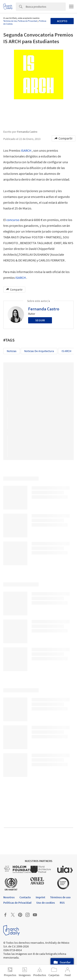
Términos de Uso (10, 21)
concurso (13, 220)
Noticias (12, 351)
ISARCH (26, 150)
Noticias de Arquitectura (39, 351)
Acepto (62, 21)
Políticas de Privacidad (27, 21)
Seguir (40, 320)
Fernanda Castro (44, 309)
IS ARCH (66, 351)
